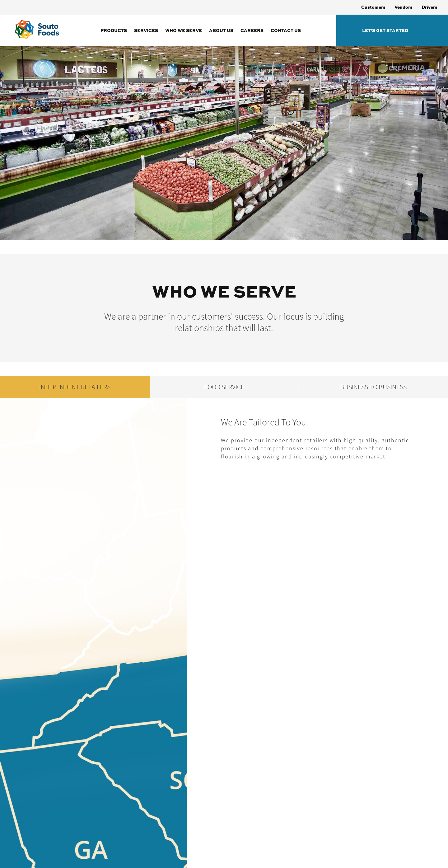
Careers (252, 30)
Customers (373, 7)
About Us (221, 30)
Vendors (404, 7)
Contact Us (286, 30)
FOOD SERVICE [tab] (224, 387)
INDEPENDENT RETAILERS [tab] (75, 387)
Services (146, 30)
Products (114, 30)
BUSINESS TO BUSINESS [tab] (373, 387)
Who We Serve (184, 30)
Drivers (429, 7)
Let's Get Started (385, 30)
